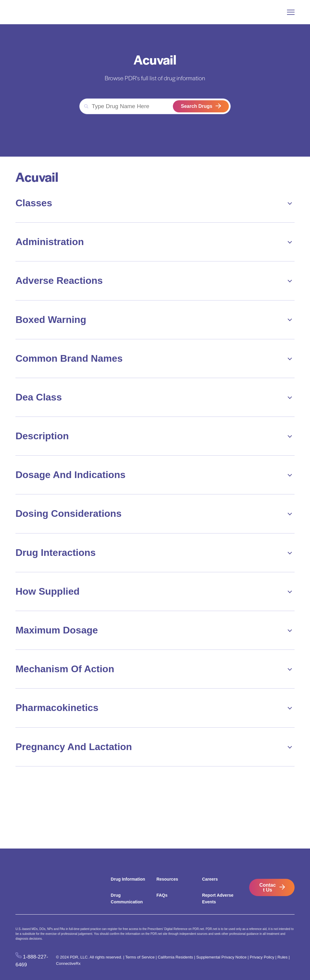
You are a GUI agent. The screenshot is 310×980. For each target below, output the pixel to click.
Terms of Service (140, 957)
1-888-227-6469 (32, 961)
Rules (283, 957)
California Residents (175, 957)
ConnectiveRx (68, 963)
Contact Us (268, 887)
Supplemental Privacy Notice (221, 957)
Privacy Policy (262, 957)
